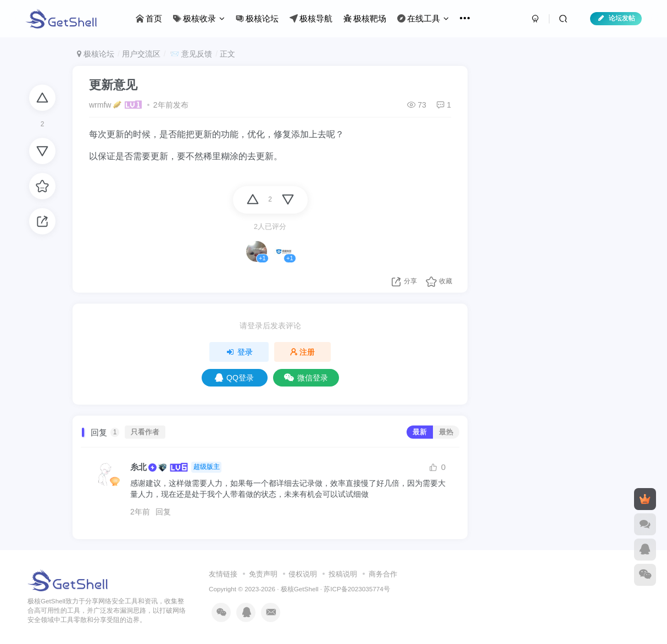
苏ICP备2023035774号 (357, 589)
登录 (239, 352)
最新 (420, 432)
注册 (303, 352)
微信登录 (306, 378)
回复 (163, 512)
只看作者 (145, 432)
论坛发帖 (616, 18)
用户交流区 (141, 54)
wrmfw (100, 105)
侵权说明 (303, 574)
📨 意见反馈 (190, 54)
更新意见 (113, 85)
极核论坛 (96, 54)
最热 (446, 432)
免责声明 (263, 574)
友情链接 (223, 574)
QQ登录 (234, 378)
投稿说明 (343, 574)
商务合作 (383, 574)
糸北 (138, 467)
